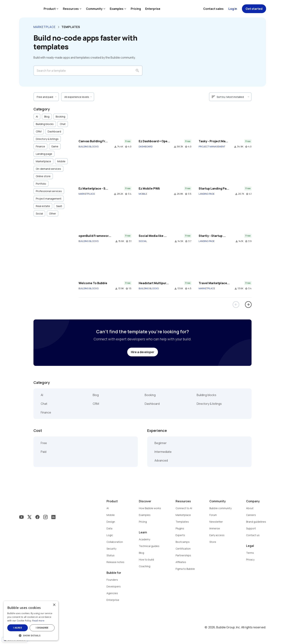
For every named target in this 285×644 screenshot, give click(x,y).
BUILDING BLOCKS (89, 146)
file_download (115, 147)
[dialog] (31, 621)
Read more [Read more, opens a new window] (38, 621)
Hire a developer (143, 352)
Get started (254, 9)
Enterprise (153, 9)
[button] (31, 635)
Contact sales (213, 9)
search (137, 71)
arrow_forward (248, 305)
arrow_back (236, 305)
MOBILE (143, 194)
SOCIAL (143, 241)
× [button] (54, 605)
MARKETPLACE (87, 194)
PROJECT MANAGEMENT (212, 146)
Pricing (136, 9)
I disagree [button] (42, 628)
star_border (126, 147)
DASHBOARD (146, 146)
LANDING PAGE (207, 194)
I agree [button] (18, 628)
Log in (233, 9)
